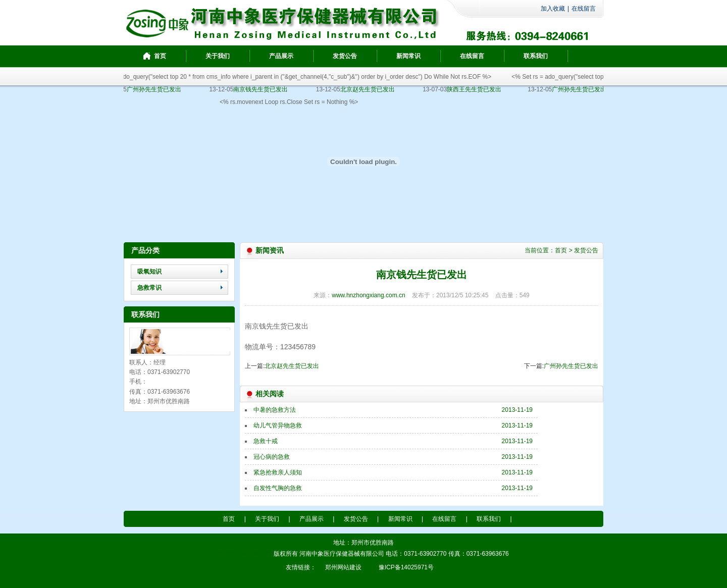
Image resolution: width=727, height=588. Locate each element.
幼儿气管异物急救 (278, 425)
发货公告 (586, 250)
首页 (561, 250)
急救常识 (149, 288)
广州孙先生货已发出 (571, 366)
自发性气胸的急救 (278, 488)
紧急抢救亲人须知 (278, 472)
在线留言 (584, 9)
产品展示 (311, 519)
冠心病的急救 (272, 457)
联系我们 (489, 519)
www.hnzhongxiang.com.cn (368, 295)
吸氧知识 (149, 272)
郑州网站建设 (343, 567)
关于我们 (267, 519)
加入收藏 (553, 9)
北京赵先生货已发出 (292, 366)
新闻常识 (400, 519)
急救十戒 (266, 441)
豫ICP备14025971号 (244, 554)
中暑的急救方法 (275, 410)
